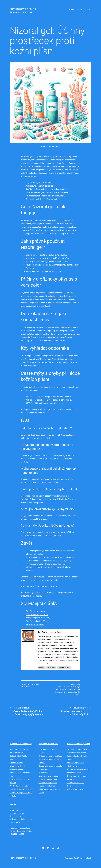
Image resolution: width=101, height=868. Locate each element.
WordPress (78, 858)
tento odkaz (60, 341)
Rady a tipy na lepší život (48, 744)
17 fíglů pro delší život (76, 783)
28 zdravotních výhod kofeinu (79, 749)
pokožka (77, 692)
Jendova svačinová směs (48, 779)
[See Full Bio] (47, 663)
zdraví (78, 695)
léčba (75, 689)
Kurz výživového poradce (48, 776)
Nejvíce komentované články (21, 744)
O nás (80, 9)
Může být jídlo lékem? (76, 789)
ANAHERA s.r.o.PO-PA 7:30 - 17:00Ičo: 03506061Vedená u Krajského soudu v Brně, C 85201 (21, 816)
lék (79, 689)
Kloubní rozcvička (17, 763)
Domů (72, 9)
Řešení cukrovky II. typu (48, 783)
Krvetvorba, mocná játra (19, 786)
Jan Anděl (27, 687)
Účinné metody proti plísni (37, 614)
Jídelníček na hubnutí (47, 786)
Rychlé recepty (44, 773)
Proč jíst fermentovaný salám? (22, 789)
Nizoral (57, 692)
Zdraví (78, 684)
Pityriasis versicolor (23, 9)
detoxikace (60, 689)
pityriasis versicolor (67, 692)
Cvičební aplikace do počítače (50, 756)
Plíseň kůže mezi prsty (35, 611)
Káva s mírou (72, 786)
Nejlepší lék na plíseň (35, 624)
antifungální (66, 687)
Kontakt (88, 9)
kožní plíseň (69, 689)
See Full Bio (42, 663)
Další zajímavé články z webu (79, 744)
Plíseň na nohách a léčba (36, 621)
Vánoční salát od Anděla (77, 753)
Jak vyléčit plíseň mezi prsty (38, 618)
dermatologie (75, 687)
